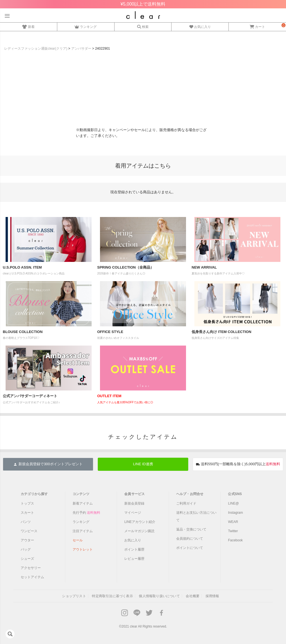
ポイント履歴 (134, 549)
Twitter (233, 531)
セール (78, 540)
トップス (27, 503)
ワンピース (29, 531)
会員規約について (190, 539)
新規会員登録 (134, 503)
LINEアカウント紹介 (140, 522)
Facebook (235, 540)
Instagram (235, 513)
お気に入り (200, 26)
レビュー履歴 (134, 559)
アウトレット (83, 549)
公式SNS (235, 494)
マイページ (133, 513)
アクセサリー (31, 568)
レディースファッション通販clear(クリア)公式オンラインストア (143, 15)
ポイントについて (190, 548)
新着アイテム (83, 503)
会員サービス (134, 494)
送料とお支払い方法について (196, 516)
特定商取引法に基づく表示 (112, 596)
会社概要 (193, 596)
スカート (27, 513)
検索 (143, 26)
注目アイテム (83, 531)
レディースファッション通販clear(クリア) (36, 49)
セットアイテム (32, 577)
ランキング (86, 26)
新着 (28, 26)
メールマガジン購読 (139, 531)
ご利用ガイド (186, 503)
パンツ (26, 522)
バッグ (26, 549)
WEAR (233, 522)
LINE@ (233, 503)
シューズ (27, 559)
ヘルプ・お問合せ (190, 494)
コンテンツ (81, 494)
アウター (27, 540)
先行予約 (86, 513)
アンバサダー (81, 49)
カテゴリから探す (34, 494)
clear (134, 626)
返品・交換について (191, 529)
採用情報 (212, 596)
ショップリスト (74, 596)
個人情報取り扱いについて (159, 596)
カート (257, 26)
